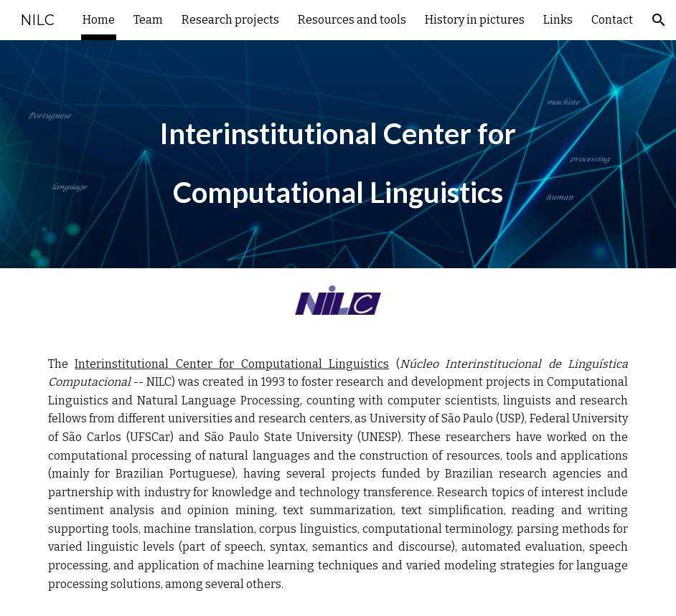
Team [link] (148, 20)
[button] (659, 20)
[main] (338, 154)
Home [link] (99, 20)
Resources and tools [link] (352, 20)
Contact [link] (612, 20)
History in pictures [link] (475, 20)
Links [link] (558, 20)
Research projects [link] (230, 20)
